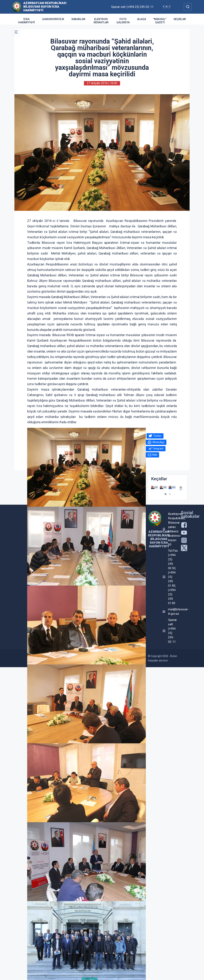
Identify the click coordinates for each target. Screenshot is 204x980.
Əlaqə (142, 19)
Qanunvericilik (53, 19)
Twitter (157, 436)
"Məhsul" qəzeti (160, 21)
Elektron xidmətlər (101, 21)
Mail (155, 455)
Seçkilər (180, 19)
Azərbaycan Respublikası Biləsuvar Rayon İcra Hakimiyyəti (45, 7)
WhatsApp (158, 442)
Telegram (158, 449)
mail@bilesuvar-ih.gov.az (172, 612)
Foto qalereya (123, 21)
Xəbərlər (78, 19)
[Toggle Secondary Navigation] (16, 32)
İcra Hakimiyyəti (26, 21)
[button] (165, 494)
